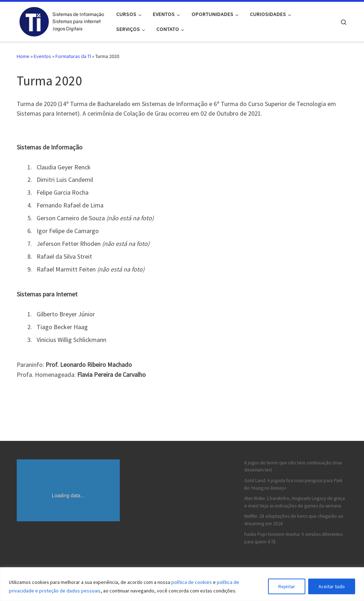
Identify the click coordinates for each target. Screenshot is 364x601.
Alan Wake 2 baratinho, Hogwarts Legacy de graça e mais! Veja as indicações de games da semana (295, 502)
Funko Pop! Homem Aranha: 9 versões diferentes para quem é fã (293, 538)
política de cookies (192, 582)
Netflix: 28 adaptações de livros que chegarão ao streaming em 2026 (294, 520)
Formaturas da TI (73, 56)
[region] (182, 584)
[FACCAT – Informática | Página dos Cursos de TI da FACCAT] (61, 20)
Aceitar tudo (332, 586)
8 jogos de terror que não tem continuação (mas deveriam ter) (293, 466)
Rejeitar (287, 586)
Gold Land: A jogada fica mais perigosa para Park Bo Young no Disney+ (293, 484)
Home (23, 56)
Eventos (42, 56)
